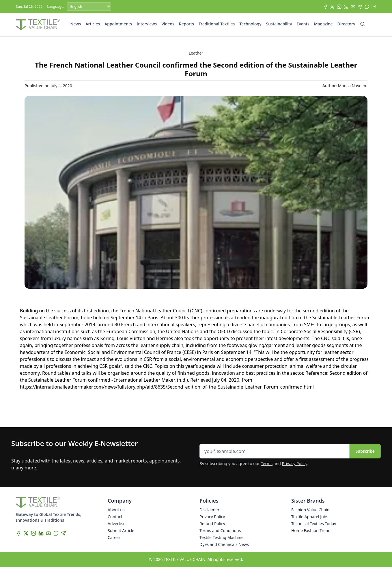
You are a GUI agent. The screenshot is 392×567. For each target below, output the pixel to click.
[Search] (363, 24)
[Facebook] (325, 7)
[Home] (38, 25)
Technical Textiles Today (314, 524)
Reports (186, 24)
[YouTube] (353, 7)
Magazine (323, 24)
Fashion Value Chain (310, 510)
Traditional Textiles (217, 24)
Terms (267, 464)
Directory (346, 24)
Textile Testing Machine (222, 537)
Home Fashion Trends (312, 530)
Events (303, 24)
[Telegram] (360, 7)
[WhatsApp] (367, 7)
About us (116, 510)
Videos (168, 24)
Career (114, 537)
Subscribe (365, 451)
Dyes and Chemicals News (224, 544)
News (76, 24)
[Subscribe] (374, 7)
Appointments (118, 24)
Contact (115, 517)
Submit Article (121, 530)
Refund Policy (212, 524)
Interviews (147, 24)
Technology (250, 24)
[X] (332, 7)
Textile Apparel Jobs (310, 517)
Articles (93, 24)
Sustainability (279, 24)
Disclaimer (209, 510)
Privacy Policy (295, 464)
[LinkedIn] (346, 7)
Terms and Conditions (220, 530)
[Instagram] (339, 7)
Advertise (117, 524)
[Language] (89, 6)
